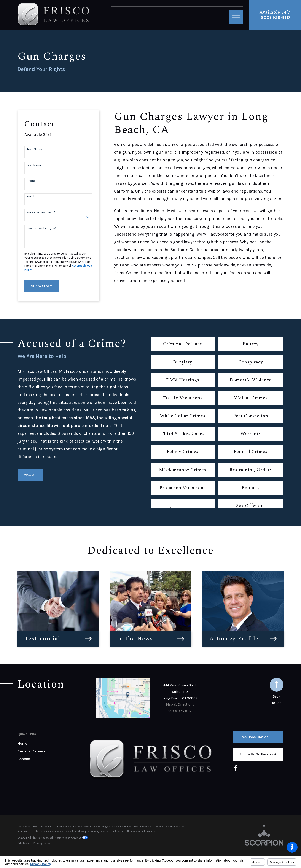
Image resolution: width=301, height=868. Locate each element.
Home (22, 743)
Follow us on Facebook (258, 754)
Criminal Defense (32, 751)
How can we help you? (41, 228)
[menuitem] (53, 744)
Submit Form (42, 286)
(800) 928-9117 (275, 18)
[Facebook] (236, 768)
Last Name (34, 165)
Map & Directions (180, 704)
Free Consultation (254, 737)
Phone (31, 181)
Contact (24, 759)
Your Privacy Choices (72, 838)
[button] (292, 847)
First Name (34, 150)
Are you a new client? (41, 212)
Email (30, 197)
